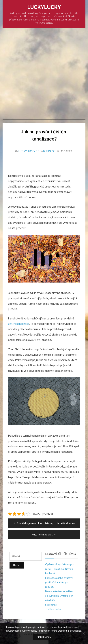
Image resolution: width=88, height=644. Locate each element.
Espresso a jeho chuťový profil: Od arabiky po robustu (59, 582)
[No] (83, 633)
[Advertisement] (44, 74)
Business (49, 151)
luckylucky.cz (29, 151)
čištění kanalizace (18, 324)
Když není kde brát (44, 534)
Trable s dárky (53, 609)
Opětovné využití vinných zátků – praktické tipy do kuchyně (60, 569)
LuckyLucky (44, 7)
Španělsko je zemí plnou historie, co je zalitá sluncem (44, 523)
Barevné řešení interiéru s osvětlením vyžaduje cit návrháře (59, 596)
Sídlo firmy (51, 605)
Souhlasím (44, 637)
